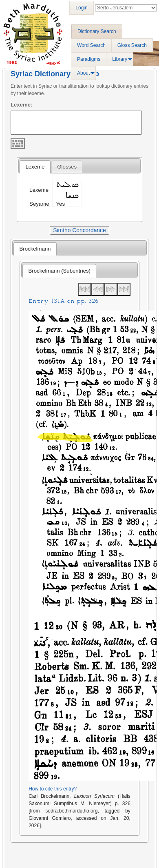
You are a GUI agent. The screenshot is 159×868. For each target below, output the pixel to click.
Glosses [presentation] (67, 167)
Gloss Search (132, 45)
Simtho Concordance (79, 230)
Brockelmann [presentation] (35, 249)
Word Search (91, 45)
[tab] (35, 167)
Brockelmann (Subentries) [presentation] (60, 271)
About (83, 73)
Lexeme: (22, 105)
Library (120, 59)
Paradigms (89, 59)
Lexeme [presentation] (35, 167)
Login (81, 8)
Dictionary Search (97, 31)
